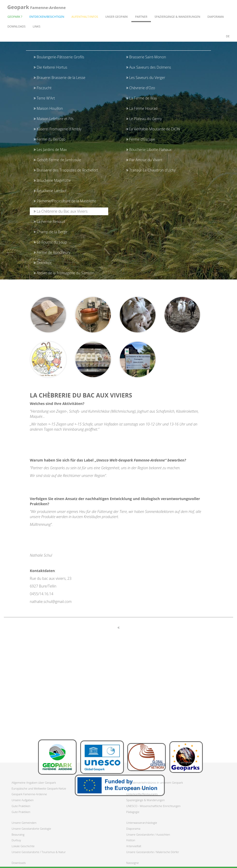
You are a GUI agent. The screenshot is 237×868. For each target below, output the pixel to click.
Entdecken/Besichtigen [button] (47, 17)
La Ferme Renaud (49, 221)
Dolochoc (43, 263)
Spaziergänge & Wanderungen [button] (177, 17)
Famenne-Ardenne (36, 8)
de (228, 37)
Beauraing (18, 834)
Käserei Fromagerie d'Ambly (58, 129)
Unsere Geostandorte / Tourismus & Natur (39, 852)
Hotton (131, 840)
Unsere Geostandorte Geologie (31, 829)
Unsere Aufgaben (23, 800)
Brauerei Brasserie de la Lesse (60, 78)
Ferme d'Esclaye (141, 139)
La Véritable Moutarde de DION (153, 129)
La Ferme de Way (142, 98)
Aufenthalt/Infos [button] (85, 17)
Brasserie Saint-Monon (146, 57)
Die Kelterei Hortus (51, 67)
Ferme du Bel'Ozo (49, 139)
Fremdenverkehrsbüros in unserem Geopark (154, 783)
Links (37, 27)
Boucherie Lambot (50, 191)
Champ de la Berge (51, 232)
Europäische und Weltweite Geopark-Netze (39, 788)
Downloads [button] (16, 27)
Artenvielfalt (134, 846)
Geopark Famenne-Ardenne (29, 794)
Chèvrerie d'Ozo (141, 88)
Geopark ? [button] (15, 17)
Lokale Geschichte (23, 846)
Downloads (19, 863)
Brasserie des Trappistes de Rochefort (66, 170)
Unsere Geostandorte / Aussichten (148, 834)
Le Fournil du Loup (50, 242)
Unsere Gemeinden (24, 823)
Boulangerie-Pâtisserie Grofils (59, 57)
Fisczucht (43, 88)
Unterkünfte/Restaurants (142, 794)
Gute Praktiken (21, 806)
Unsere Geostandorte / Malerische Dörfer (153, 852)
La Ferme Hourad (142, 108)
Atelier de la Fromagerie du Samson (64, 273)
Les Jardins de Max (50, 150)
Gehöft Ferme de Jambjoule (57, 160)
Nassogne (133, 863)
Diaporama (216, 17)
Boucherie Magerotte (52, 180)
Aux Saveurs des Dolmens (149, 67)
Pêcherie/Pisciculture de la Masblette (65, 201)
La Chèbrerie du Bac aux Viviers (61, 211)
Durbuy (16, 840)
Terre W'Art (44, 98)
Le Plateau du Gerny (144, 119)
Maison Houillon (48, 108)
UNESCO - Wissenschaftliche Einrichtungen (153, 806)
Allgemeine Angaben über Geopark (34, 783)
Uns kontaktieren (137, 788)
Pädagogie (133, 812)
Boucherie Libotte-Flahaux (149, 150)
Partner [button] (141, 17)
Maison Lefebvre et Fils (54, 119)
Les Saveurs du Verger (146, 78)
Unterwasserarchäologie (142, 823)
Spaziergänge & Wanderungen (145, 800)
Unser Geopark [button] (117, 17)
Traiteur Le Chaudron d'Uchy (151, 170)
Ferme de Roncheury (52, 252)
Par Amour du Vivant (144, 160)
